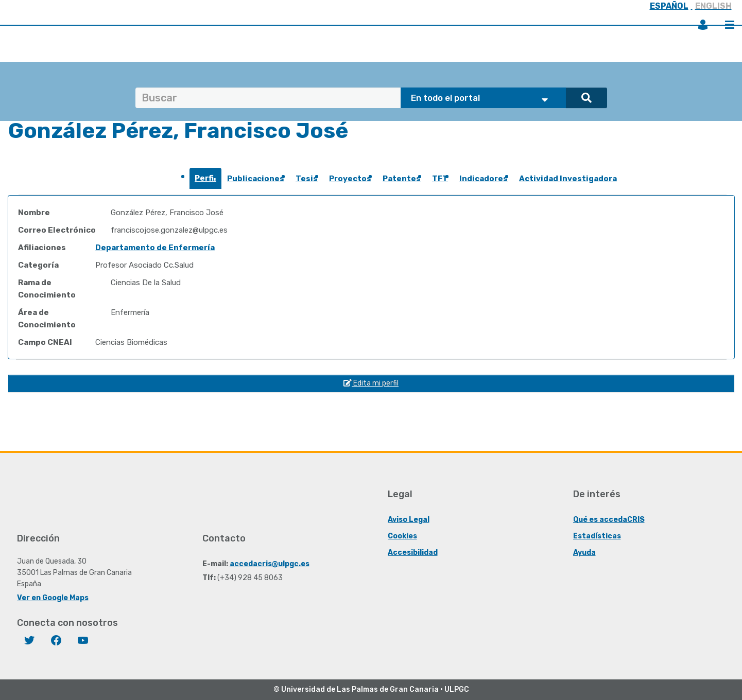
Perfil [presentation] (205, 178)
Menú (730, 25)
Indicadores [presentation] (484, 179)
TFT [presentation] (440, 179)
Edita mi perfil (371, 383)
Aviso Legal (409, 520)
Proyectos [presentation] (350, 179)
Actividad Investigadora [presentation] (568, 179)
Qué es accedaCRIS (609, 520)
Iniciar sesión (703, 25)
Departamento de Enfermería (155, 248)
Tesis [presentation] (307, 179)
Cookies (402, 536)
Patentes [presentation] (402, 179)
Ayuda (584, 553)
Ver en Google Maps (53, 598)
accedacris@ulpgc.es (270, 564)
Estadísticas (597, 536)
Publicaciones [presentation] (256, 179)
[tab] (205, 181)
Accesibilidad (413, 553)
